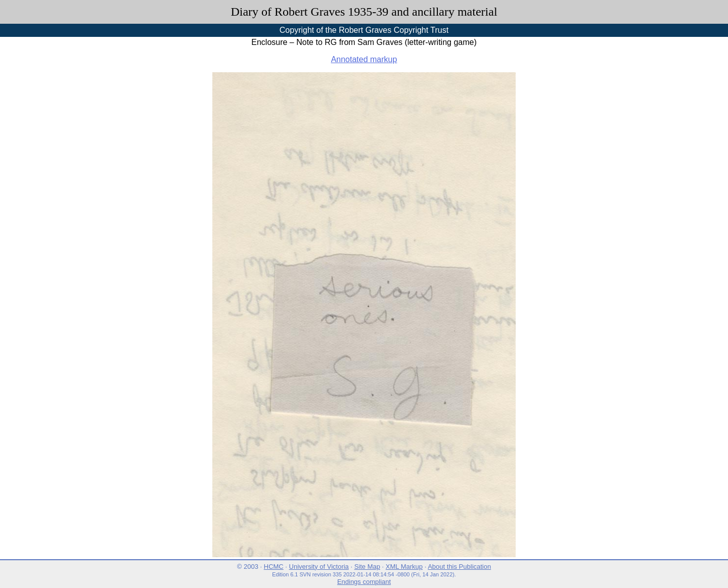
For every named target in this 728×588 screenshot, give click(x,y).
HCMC (274, 567)
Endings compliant (364, 582)
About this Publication (459, 567)
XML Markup (404, 567)
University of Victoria (319, 567)
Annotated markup (364, 59)
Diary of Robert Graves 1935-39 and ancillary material (364, 12)
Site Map (367, 567)
